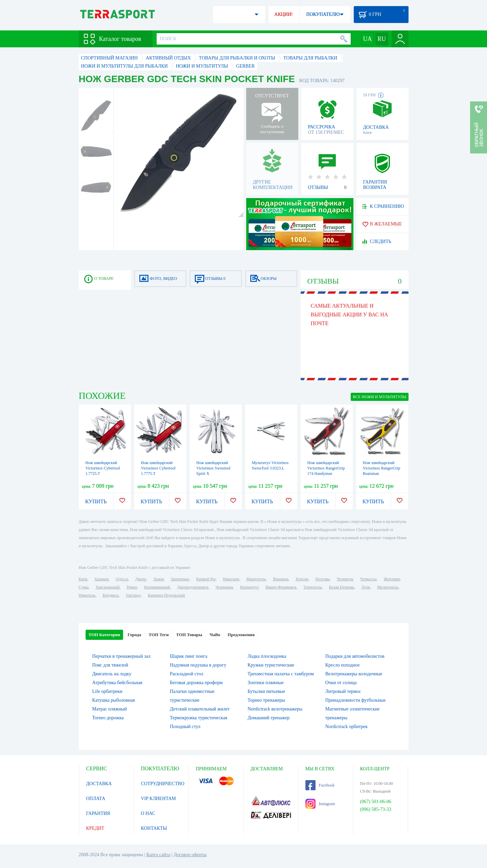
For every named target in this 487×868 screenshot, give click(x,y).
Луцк (366, 587)
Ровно (132, 587)
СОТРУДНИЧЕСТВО (163, 784)
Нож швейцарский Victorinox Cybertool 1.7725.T (103, 468)
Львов (158, 579)
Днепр (141, 579)
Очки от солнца (341, 683)
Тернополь (312, 587)
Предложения (241, 635)
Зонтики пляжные (266, 683)
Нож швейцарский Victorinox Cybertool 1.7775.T (158, 468)
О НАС (148, 813)
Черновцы (224, 587)
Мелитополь (388, 587)
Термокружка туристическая (199, 718)
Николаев (231, 579)
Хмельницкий (108, 587)
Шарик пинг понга (189, 656)
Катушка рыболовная (114, 700)
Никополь (87, 595)
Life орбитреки (107, 691)
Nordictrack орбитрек (346, 727)
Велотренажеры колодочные (354, 674)
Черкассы (368, 579)
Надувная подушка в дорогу (198, 665)
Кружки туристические (271, 665)
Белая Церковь (342, 587)
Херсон (302, 579)
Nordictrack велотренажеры (275, 709)
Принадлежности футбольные (356, 700)
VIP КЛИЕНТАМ (159, 799)
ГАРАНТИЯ (98, 813)
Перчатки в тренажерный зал (122, 656)
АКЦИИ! (283, 14)
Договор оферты (190, 855)
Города (134, 635)
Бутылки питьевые (266, 691)
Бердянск (111, 595)
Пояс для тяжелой (110, 665)
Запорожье (180, 579)
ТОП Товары (189, 635)
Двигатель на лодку (112, 674)
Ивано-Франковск (281, 587)
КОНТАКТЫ (154, 828)
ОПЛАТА (96, 799)
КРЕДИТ (95, 828)
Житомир (392, 579)
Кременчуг (249, 587)
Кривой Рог (206, 579)
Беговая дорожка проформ (196, 683)
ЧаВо (215, 635)
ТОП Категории (105, 635)
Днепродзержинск (193, 587)
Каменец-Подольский (166, 595)
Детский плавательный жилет (200, 709)
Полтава (323, 579)
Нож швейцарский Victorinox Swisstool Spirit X (214, 468)
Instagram (320, 804)
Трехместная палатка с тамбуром (281, 674)
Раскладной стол (187, 674)
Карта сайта (158, 855)
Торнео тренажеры (266, 700)
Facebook (320, 785)
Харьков (101, 579)
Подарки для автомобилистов (355, 656)
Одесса (122, 579)
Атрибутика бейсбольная (117, 683)
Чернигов (345, 579)
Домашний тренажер (269, 718)
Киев (83, 579)
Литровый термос (343, 691)
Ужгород (133, 595)
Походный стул (185, 727)
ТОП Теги (158, 635)
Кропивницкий (157, 587)
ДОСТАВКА (99, 784)
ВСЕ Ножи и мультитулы (379, 397)
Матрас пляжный (110, 709)
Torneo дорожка (108, 718)
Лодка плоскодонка (267, 656)
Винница (281, 579)
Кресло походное (343, 665)
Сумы (84, 587)
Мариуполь (256, 579)
